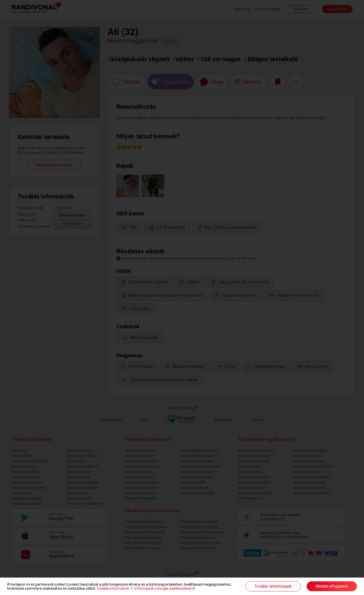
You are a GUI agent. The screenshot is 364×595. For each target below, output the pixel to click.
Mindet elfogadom (332, 586)
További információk (113, 588)
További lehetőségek (273, 586)
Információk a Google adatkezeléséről (165, 588)
